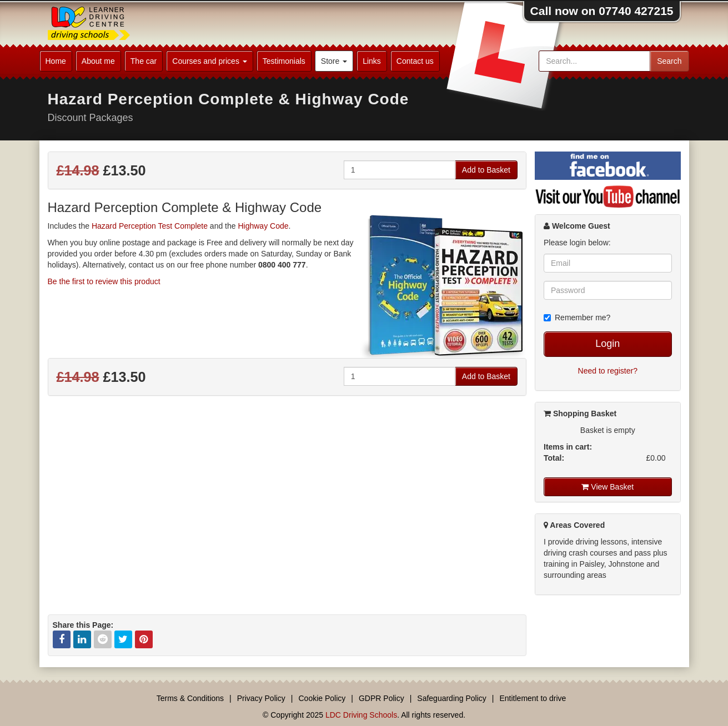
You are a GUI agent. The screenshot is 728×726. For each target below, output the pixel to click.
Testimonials (284, 61)
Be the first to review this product (104, 281)
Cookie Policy (322, 698)
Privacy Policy (261, 698)
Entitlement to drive (533, 698)
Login (607, 344)
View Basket (607, 487)
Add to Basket (486, 170)
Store (334, 61)
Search (669, 61)
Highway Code (263, 226)
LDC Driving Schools (361, 715)
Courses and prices (210, 61)
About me (98, 61)
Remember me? (577, 317)
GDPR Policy (381, 698)
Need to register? (608, 371)
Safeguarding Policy (452, 698)
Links (372, 61)
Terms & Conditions (190, 698)
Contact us (415, 61)
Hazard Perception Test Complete (150, 226)
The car (144, 61)
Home (56, 61)
